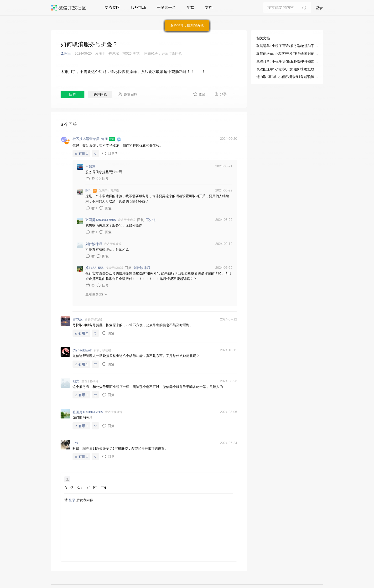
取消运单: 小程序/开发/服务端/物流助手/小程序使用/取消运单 (287, 46)
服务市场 (138, 8)
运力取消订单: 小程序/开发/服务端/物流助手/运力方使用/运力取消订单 (287, 77)
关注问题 (100, 94)
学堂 (190, 8)
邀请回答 (127, 94)
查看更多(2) (94, 294)
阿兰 (68, 53)
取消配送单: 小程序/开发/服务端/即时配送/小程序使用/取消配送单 (287, 54)
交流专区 (112, 8)
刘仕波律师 (142, 268)
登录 (319, 8)
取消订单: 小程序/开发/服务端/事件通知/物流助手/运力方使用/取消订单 (287, 61)
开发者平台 (166, 8)
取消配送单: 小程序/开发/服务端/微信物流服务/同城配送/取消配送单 (287, 69)
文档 (209, 8)
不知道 (151, 220)
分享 (220, 94)
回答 (73, 94)
